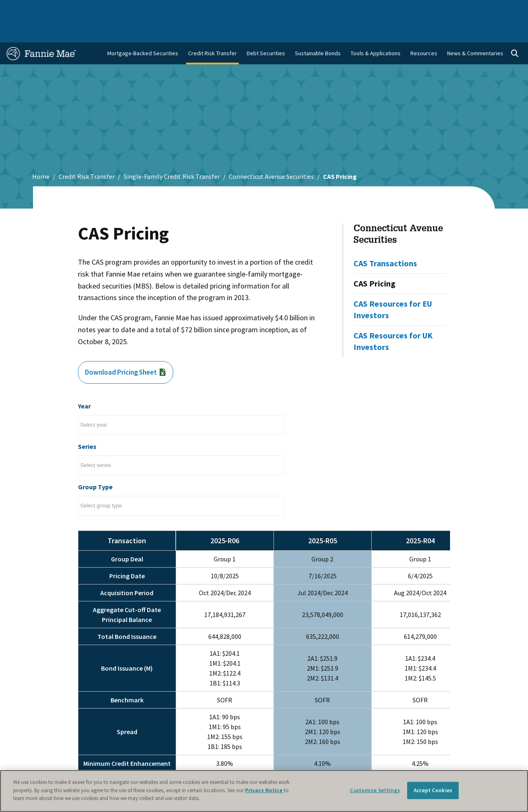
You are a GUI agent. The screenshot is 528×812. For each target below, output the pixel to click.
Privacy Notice (264, 790)
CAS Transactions (385, 239)
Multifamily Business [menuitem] (127, 9)
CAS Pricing (375, 259)
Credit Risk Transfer (87, 153)
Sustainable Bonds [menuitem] (318, 29)
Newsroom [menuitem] (437, 9)
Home (41, 153)
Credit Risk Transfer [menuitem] (212, 29)
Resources (424, 29)
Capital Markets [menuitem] (181, 9)
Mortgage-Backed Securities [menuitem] (143, 29)
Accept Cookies (433, 790)
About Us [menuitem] (350, 9)
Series (87, 422)
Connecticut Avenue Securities (271, 153)
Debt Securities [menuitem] (266, 29)
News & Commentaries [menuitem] (475, 29)
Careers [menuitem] (470, 9)
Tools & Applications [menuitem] (376, 29)
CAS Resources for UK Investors (393, 317)
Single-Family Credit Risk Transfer (172, 153)
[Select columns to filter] (99, 401)
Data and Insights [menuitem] (392, 9)
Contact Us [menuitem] (503, 9)
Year (84, 382)
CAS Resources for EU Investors (393, 285)
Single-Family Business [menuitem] (64, 9)
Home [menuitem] (19, 9)
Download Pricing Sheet (128, 349)
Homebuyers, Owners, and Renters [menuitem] (253, 9)
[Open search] (515, 30)
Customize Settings (375, 790)
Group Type (95, 463)
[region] (264, 791)
